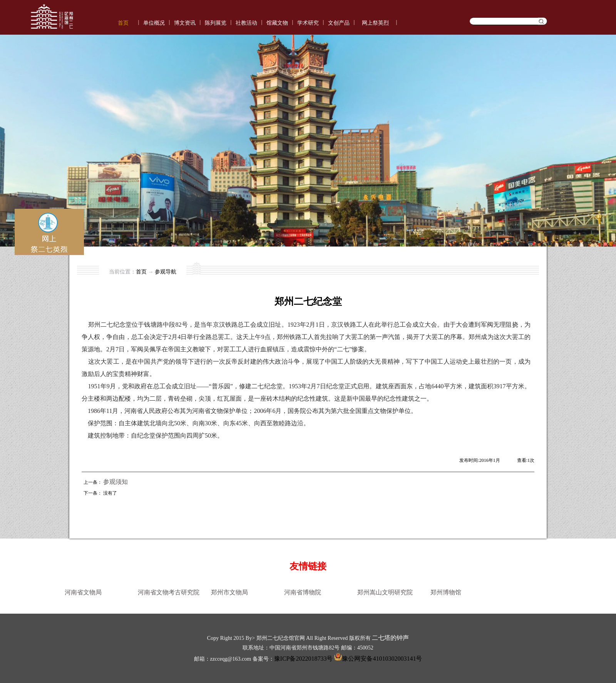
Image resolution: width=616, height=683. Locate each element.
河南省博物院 (303, 592)
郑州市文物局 (229, 592)
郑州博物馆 (446, 592)
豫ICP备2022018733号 (304, 659)
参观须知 (115, 482)
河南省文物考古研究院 (169, 592)
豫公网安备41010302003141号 (377, 659)
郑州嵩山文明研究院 (385, 592)
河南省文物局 (83, 592)
